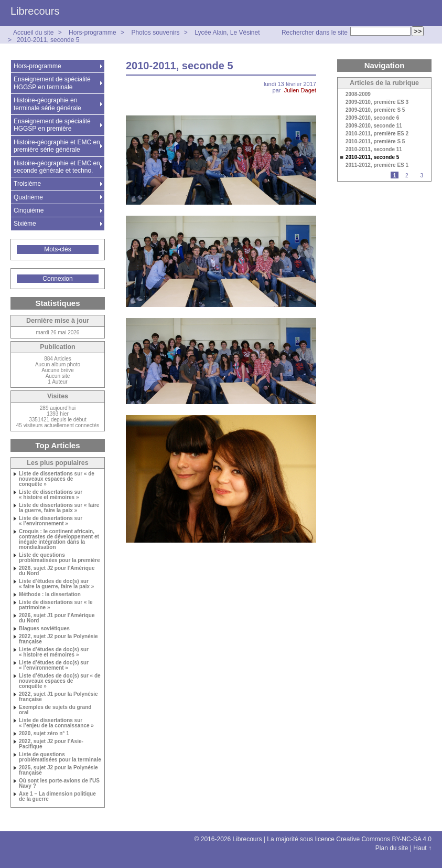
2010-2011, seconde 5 (48, 40)
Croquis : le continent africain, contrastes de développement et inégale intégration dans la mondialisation (59, 539)
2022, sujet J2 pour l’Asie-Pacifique (51, 744)
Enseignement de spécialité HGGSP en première (52, 125)
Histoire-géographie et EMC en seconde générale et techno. (57, 167)
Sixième (25, 224)
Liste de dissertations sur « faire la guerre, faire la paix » (59, 508)
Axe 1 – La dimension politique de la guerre (57, 797)
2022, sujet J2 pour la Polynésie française (58, 639)
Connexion (57, 279)
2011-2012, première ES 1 (377, 165)
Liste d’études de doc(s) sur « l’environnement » (54, 665)
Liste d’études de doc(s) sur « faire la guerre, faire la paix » (56, 584)
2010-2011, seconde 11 (374, 150)
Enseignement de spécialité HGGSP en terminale (52, 83)
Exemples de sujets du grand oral (55, 710)
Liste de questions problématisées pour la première (60, 558)
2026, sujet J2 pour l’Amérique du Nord (57, 571)
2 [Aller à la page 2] (407, 176)
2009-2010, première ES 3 (377, 102)
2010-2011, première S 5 (375, 142)
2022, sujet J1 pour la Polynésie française (58, 697)
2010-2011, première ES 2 (377, 134)
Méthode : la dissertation (50, 595)
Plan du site (392, 848)
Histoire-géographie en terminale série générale (47, 104)
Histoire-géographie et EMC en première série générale (57, 146)
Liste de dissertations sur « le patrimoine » (56, 605)
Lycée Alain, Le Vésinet (227, 33)
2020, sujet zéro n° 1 (44, 734)
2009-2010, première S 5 (375, 110)
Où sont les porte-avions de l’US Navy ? (59, 784)
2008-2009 (358, 94)
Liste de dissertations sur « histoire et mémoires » (51, 495)
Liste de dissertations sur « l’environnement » (51, 521)
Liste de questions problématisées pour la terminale (60, 757)
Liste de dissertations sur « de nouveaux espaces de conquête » (57, 479)
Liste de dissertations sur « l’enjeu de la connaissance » (56, 723)
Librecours (35, 11)
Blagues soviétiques (44, 629)
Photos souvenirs (155, 33)
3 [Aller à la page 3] (422, 176)
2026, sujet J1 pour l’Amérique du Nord (57, 618)
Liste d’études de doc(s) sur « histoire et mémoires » (54, 652)
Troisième (27, 184)
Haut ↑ (422, 848)
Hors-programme (93, 33)
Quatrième (28, 197)
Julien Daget (300, 90)
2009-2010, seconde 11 (374, 126)
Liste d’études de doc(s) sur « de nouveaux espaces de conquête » (60, 681)
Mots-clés (57, 249)
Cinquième (29, 210)
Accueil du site (33, 33)
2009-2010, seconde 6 (372, 118)
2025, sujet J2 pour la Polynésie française (58, 770)
